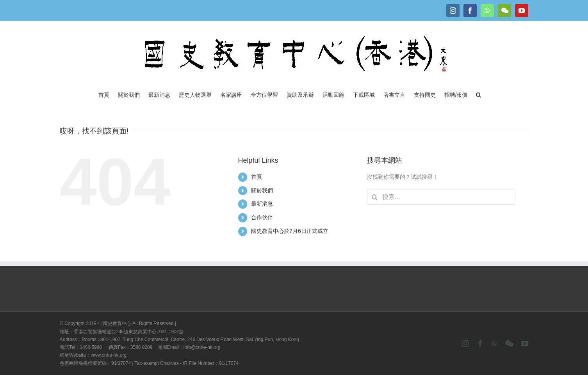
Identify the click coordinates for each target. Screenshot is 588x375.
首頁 (257, 177)
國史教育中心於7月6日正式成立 (290, 231)
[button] (478, 94)
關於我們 (262, 190)
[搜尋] (374, 197)
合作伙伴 (262, 217)
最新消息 (262, 204)
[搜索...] (441, 197)
